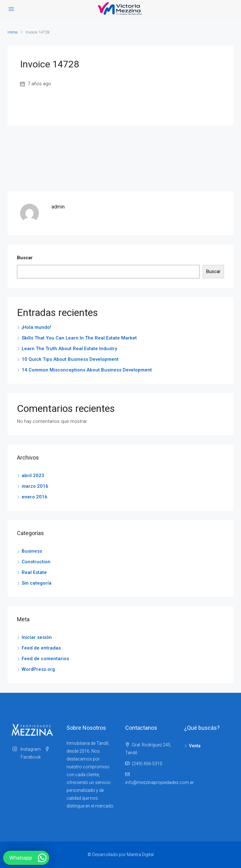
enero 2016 (35, 497)
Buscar (25, 258)
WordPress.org (38, 669)
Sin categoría (37, 583)
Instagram (27, 749)
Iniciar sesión (37, 637)
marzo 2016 (35, 486)
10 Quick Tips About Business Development (70, 359)
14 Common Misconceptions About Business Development (87, 370)
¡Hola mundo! (36, 327)
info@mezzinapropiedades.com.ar (160, 782)
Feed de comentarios (45, 659)
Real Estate (34, 572)
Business (32, 551)
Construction (36, 562)
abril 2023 (33, 476)
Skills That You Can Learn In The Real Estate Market (79, 338)
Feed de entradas (41, 648)
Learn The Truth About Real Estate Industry (69, 349)
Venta (195, 746)
